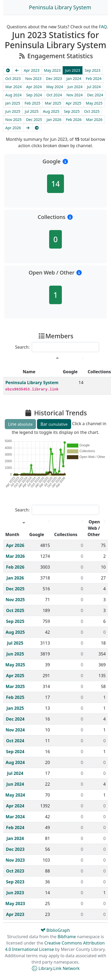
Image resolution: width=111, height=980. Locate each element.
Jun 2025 (13, 111)
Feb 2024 (94, 78)
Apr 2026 (13, 128)
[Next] (28, 128)
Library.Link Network (56, 968)
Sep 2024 (34, 95)
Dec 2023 (54, 78)
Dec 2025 (34, 120)
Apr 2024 (34, 87)
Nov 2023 (33, 78)
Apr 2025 (73, 103)
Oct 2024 (54, 95)
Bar (54, 424)
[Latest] (37, 128)
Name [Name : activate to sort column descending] (29, 372)
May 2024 (55, 87)
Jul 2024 (94, 87)
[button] (65, 161)
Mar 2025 (53, 103)
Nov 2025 (13, 120)
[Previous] (17, 70)
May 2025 (94, 103)
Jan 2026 (54, 120)
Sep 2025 (72, 111)
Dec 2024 (95, 95)
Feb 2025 (32, 103)
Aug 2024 (13, 95)
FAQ (103, 27)
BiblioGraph (55, 930)
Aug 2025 (51, 111)
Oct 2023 (13, 78)
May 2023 (52, 70)
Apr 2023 (32, 70)
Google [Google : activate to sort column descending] (70, 372)
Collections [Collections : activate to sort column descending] (66, 534)
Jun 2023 (73, 70)
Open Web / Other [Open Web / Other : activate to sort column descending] (94, 528)
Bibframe (67, 937)
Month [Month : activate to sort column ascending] (12, 534)
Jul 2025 (32, 111)
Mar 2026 (94, 120)
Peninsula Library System (60, 7)
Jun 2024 (75, 87)
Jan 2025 (13, 103)
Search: (57, 347)
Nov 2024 (75, 95)
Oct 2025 (92, 111)
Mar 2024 (13, 87)
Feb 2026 (74, 120)
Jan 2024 (74, 78)
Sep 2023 (92, 70)
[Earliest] (8, 70)
